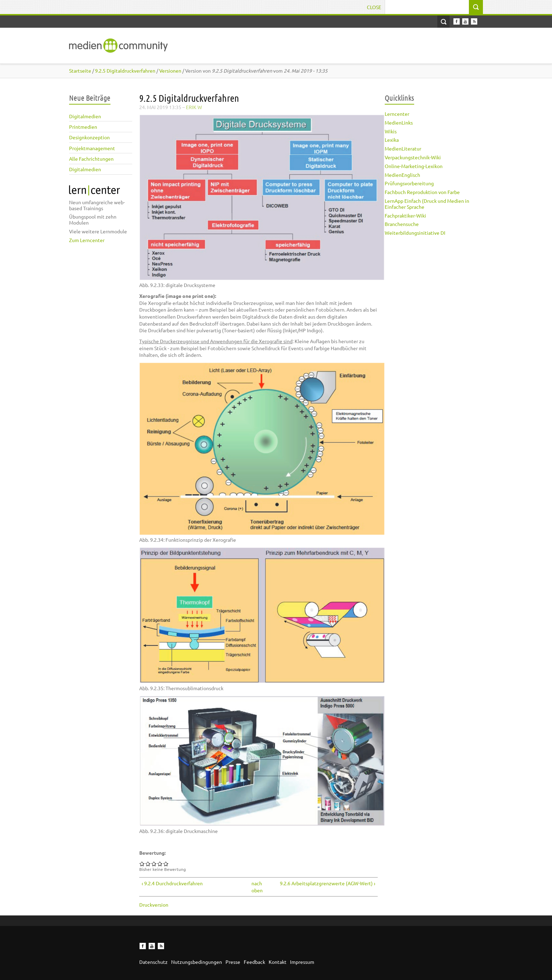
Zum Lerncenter (87, 240)
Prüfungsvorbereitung (409, 183)
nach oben (256, 887)
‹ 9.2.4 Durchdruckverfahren (172, 883)
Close (374, 7)
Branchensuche (402, 224)
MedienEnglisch (402, 175)
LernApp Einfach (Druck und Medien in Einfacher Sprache (427, 204)
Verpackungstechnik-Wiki (413, 157)
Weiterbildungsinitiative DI (415, 233)
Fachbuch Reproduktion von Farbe (422, 192)
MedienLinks (399, 122)
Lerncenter (397, 114)
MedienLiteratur (403, 148)
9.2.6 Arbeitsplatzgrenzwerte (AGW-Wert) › (328, 883)
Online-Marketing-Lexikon (414, 166)
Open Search (443, 22)
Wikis (391, 131)
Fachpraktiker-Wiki (405, 215)
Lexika (392, 140)
